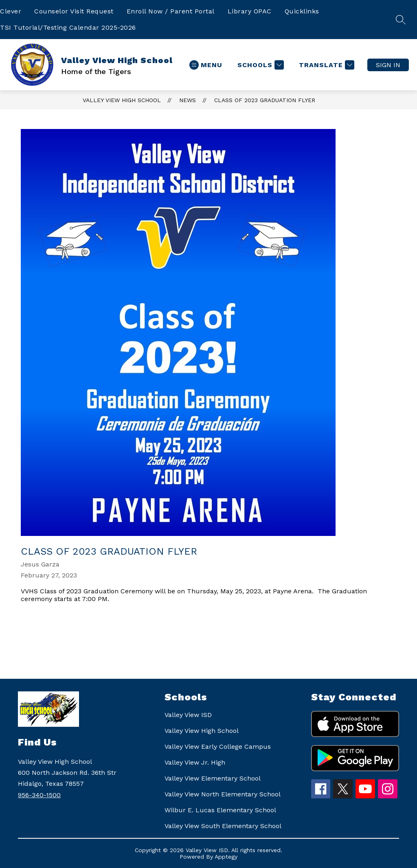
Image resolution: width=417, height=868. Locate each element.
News (188, 100)
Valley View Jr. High (195, 762)
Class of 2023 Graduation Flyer (265, 100)
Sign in (388, 65)
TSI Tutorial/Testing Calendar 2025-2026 (68, 27)
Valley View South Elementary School (223, 826)
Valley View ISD (188, 715)
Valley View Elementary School (213, 778)
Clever (11, 11)
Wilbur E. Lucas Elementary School (220, 810)
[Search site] (401, 20)
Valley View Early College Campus (218, 747)
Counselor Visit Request (74, 11)
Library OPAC (250, 11)
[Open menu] (206, 65)
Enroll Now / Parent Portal (171, 11)
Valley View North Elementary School (223, 794)
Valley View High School (122, 100)
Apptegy (226, 857)
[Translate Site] (326, 65)
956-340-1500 (39, 795)
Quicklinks (302, 11)
